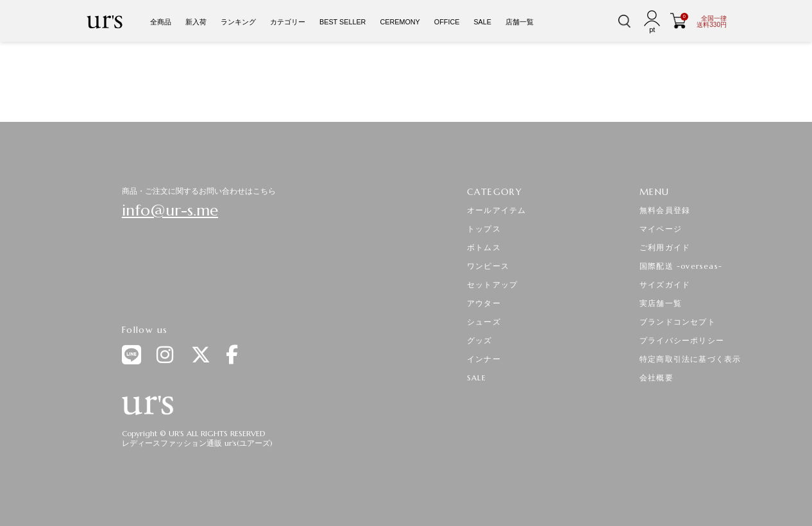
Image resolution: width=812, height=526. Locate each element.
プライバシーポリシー (682, 340)
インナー (484, 359)
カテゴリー (288, 22)
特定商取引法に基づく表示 (690, 359)
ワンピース (488, 266)
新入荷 (196, 22)
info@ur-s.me (170, 210)
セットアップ (492, 284)
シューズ (484, 322)
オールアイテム (496, 210)
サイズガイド (665, 284)
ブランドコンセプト (678, 322)
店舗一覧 (520, 22)
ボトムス (484, 247)
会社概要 (656, 378)
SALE (482, 22)
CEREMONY (400, 22)
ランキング (238, 22)
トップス (484, 229)
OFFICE (447, 22)
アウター (484, 303)
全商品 (161, 22)
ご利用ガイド (665, 247)
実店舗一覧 (661, 303)
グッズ (480, 340)
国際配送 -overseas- (681, 266)
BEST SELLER (343, 22)
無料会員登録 (665, 210)
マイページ (661, 229)
